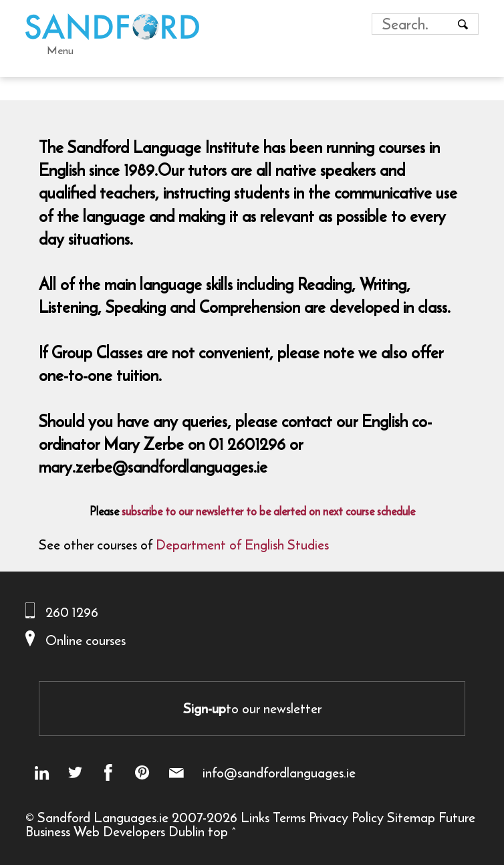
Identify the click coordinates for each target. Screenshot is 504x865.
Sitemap (411, 817)
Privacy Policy (346, 817)
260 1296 (72, 612)
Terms (289, 817)
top (218, 831)
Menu (60, 50)
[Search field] (412, 24)
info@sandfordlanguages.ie (279, 773)
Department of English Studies (242, 544)
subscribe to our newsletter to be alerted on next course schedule (268, 511)
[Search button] (463, 24)
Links (255, 817)
